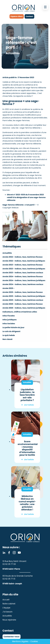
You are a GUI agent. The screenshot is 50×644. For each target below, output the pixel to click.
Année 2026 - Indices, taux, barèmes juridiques (24, 308)
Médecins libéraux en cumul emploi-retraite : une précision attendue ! (27, 503)
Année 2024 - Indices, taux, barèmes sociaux (23, 284)
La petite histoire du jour (13, 327)
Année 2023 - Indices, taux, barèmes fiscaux (23, 265)
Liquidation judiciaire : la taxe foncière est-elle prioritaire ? (27, 395)
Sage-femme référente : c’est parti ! (19, 205)
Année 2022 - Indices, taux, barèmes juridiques (24, 261)
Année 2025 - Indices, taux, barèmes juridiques (24, 296)
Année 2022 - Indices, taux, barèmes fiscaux (23, 257)
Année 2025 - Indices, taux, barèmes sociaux (23, 300)
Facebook (9, 553)
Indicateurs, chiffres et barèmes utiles (20, 312)
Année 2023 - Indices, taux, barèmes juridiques (24, 269)
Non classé (7, 339)
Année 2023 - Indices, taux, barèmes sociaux (23, 273)
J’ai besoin (8, 612)
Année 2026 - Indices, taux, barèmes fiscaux (23, 304)
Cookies (34, 641)
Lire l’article (29, 405)
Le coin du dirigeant (11, 331)
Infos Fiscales (9, 316)
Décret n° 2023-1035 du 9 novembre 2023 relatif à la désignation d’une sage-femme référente (26, 197)
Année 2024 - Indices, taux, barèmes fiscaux (23, 277)
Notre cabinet (9, 604)
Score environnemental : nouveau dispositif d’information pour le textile (28, 448)
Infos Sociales (9, 324)
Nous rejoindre (9, 620)
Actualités (7, 253)
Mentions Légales (20, 641)
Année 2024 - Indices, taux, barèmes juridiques (24, 280)
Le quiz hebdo (9, 335)
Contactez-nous (12, 637)
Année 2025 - (9, 288)
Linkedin (4, 553)
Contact (29, 16)
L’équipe (6, 608)
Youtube (19, 553)
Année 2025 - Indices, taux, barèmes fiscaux (23, 292)
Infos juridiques (10, 320)
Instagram (14, 553)
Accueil (6, 600)
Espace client (17, 16)
